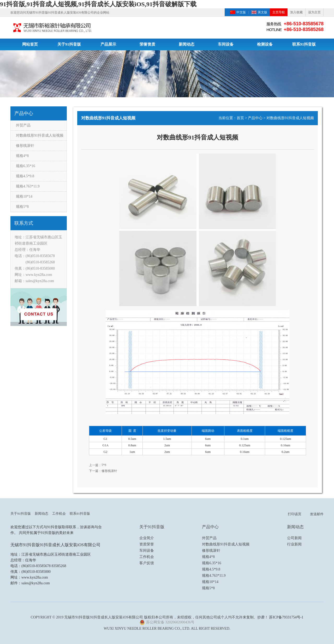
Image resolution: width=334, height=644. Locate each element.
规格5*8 (22, 207)
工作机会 (59, 514)
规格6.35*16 (26, 166)
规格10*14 (24, 196)
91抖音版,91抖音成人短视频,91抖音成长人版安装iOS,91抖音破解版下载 (98, 4)
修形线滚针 (25, 146)
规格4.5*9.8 (25, 176)
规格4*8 (22, 156)
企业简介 (147, 538)
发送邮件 (317, 514)
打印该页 (295, 514)
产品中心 (255, 118)
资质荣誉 (147, 544)
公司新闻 (294, 538)
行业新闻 (294, 544)
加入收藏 (296, 12)
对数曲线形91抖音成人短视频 (40, 135)
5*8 (104, 465)
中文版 (241, 12)
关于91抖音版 (69, 44)
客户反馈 (147, 563)
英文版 (263, 12)
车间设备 (226, 44)
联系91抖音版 (304, 44)
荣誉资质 (147, 44)
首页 (240, 118)
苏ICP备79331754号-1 (286, 617)
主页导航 (279, 12)
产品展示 (108, 44)
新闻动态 (187, 44)
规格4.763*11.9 (28, 186)
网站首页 (30, 44)
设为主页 (314, 12)
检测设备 (265, 44)
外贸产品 (23, 125)
